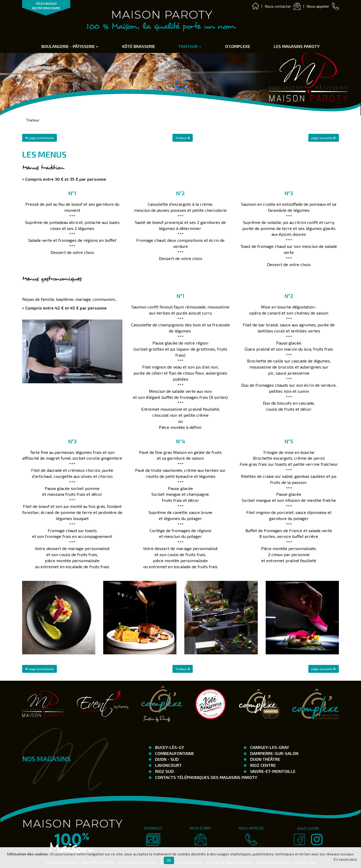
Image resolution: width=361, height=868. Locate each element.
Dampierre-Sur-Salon (274, 753)
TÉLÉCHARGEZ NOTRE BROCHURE (46, 6)
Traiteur (190, 46)
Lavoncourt (168, 765)
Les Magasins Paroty (297, 46)
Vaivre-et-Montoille (272, 771)
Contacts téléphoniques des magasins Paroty (206, 777)
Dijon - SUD (166, 759)
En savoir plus (345, 859)
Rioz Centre (262, 765)
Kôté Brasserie (139, 46)
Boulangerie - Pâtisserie (70, 46)
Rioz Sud (164, 771)
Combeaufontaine (174, 753)
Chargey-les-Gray (269, 747)
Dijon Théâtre (265, 759)
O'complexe (238, 46)
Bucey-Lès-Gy (169, 747)
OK (169, 860)
